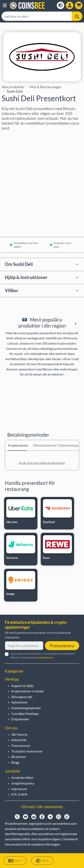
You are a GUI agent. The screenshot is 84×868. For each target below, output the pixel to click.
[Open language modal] (61, 5)
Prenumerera (62, 646)
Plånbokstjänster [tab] (42, 445)
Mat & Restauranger (46, 87)
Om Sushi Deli (19, 264)
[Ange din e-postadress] (24, 646)
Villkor (12, 290)
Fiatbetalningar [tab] (67, 445)
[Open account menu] (70, 5)
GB (42, 861)
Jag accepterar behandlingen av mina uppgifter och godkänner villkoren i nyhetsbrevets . (43, 656)
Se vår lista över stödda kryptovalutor (42, 463)
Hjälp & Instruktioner (26, 277)
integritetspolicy (45, 657)
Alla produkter (13, 87)
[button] (5, 5)
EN (15, 861)
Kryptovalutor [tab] (17, 445)
